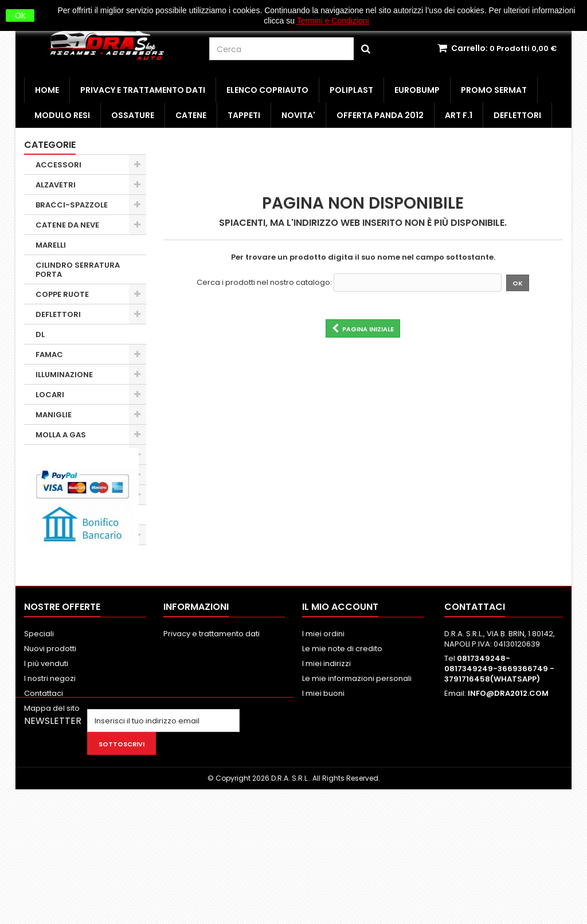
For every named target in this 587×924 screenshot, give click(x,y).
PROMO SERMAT (494, 90)
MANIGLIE (54, 415)
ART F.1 (459, 115)
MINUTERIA (56, 455)
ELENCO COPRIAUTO (267, 90)
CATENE (191, 115)
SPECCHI (53, 535)
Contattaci (44, 802)
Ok (20, 15)
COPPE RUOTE (62, 294)
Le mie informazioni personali (357, 787)
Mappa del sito (52, 817)
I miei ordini (323, 742)
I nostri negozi (50, 787)
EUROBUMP (417, 90)
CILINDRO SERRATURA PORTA (78, 270)
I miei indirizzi (326, 772)
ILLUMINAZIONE (64, 375)
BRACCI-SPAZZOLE (72, 205)
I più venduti (46, 772)
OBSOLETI (54, 475)
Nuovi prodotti (50, 757)
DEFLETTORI (517, 115)
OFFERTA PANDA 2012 (380, 115)
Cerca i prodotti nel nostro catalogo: (264, 283)
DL (40, 334)
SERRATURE (58, 515)
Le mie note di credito (342, 757)
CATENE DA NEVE (67, 225)
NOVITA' (298, 115)
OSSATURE (133, 115)
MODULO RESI (62, 115)
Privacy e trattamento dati (143, 90)
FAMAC (49, 355)
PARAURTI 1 (57, 495)
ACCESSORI (58, 165)
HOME (47, 90)
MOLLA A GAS (61, 435)
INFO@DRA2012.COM (508, 802)
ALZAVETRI (56, 185)
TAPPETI (244, 115)
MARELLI (51, 245)
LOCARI (50, 395)
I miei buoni (323, 802)
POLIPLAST (351, 90)
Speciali (39, 742)
